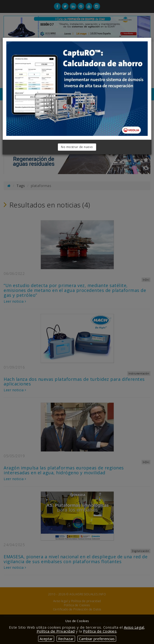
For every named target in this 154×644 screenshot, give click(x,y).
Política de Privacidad (56, 631)
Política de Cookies (100, 631)
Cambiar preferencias (97, 639)
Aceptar (46, 639)
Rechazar (66, 639)
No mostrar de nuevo (77, 147)
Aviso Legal (134, 627)
